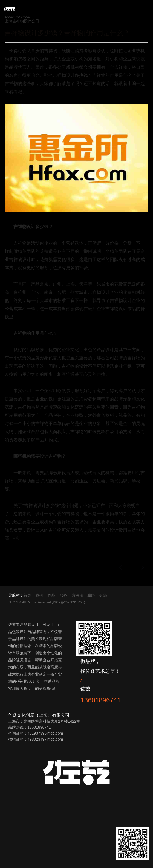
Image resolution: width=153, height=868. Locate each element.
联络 (91, 595)
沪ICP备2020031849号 (69, 602)
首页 (27, 595)
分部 (103, 595)
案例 (39, 595)
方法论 (77, 595)
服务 (63, 595)
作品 (51, 595)
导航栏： (16, 595)
